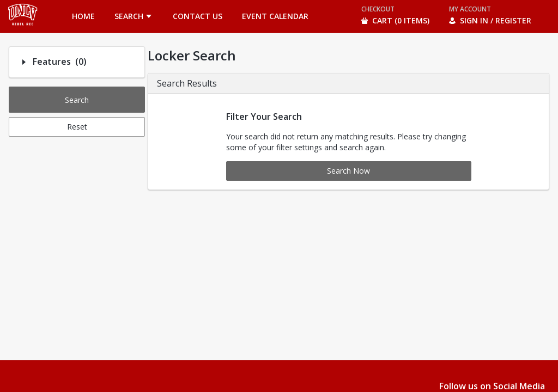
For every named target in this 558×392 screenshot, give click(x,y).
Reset (77, 127)
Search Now (348, 171)
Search (77, 100)
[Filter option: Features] (24, 62)
